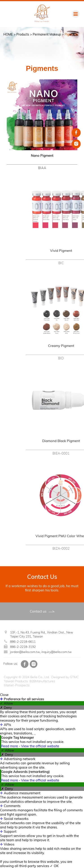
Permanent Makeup (47, 34)
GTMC (74, 677)
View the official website (40, 746)
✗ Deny (6, 708)
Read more (10, 746)
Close (4, 695)
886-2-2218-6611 (23, 642)
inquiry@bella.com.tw (57, 652)
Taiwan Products (16, 681)
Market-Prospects (17, 685)
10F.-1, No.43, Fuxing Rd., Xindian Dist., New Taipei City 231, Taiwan (42, 634)
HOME (8, 34)
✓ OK (54, 866)
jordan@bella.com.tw (25, 652)
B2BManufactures (42, 681)
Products (23, 34)
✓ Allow (6, 703)
